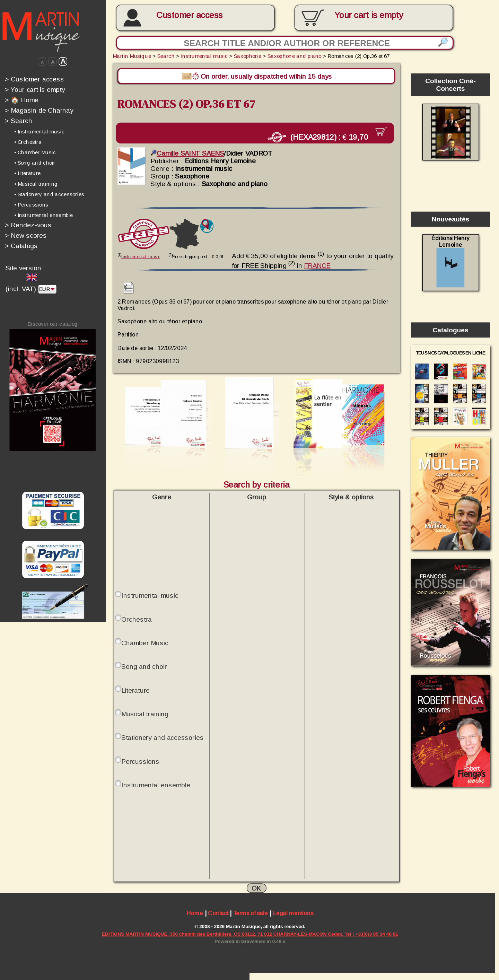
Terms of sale (251, 913)
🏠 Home (22, 100)
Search (19, 121)
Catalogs (21, 246)
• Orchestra (28, 142)
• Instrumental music (39, 132)
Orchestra (136, 618)
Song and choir (144, 665)
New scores (26, 235)
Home (195, 913)
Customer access (189, 15)
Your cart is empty (35, 89)
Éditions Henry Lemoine (450, 261)
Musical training (145, 713)
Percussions (140, 760)
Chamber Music (145, 642)
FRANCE (317, 264)
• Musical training (36, 184)
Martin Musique (132, 56)
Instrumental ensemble (156, 784)
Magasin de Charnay (39, 110)
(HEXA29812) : (325, 137)
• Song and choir (35, 163)
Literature (135, 689)
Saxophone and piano (295, 56)
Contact (218, 913)
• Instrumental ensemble (43, 215)
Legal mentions (293, 913)
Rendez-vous (28, 225)
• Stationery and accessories (49, 194)
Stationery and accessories (163, 736)
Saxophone (248, 56)
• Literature (28, 173)
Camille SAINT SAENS (187, 152)
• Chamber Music (35, 152)
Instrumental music (204, 56)
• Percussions (31, 204)
